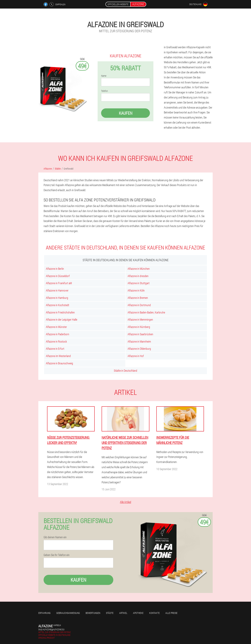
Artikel (123, 613)
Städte (110, 613)
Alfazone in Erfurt (55, 349)
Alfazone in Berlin (55, 269)
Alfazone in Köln (136, 290)
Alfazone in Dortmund (139, 305)
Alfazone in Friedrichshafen (60, 312)
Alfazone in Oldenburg (139, 349)
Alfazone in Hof (136, 356)
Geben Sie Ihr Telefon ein (57, 555)
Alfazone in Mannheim (139, 341)
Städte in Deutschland (125, 371)
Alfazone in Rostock (56, 341)
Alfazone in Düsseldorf (58, 276)
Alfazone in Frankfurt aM (59, 283)
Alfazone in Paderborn (58, 334)
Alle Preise (171, 613)
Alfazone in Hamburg (57, 298)
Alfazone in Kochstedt (58, 305)
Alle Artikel (125, 502)
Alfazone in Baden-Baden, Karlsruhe (146, 312)
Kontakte (154, 613)
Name (104, 76)
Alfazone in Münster (56, 327)
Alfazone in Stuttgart (139, 283)
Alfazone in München (139, 269)
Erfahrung (44, 613)
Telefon (104, 91)
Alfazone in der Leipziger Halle (62, 319)
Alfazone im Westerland (58, 356)
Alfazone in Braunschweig (59, 363)
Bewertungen (93, 613)
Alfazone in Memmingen (140, 319)
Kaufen (126, 113)
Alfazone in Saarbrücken (140, 334)
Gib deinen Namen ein (55, 537)
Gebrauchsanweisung (68, 613)
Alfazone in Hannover (57, 290)
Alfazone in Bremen (138, 298)
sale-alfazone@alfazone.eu (51, 629)
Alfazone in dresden (138, 276)
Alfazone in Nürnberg (139, 327)
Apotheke (138, 613)
